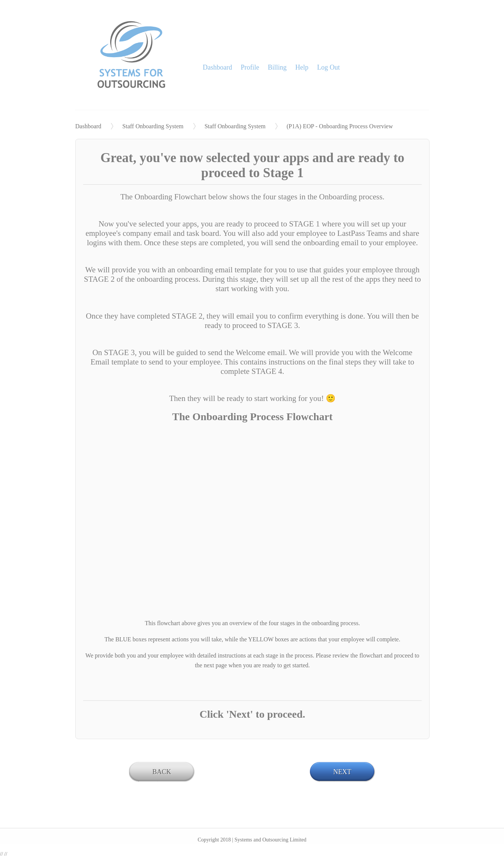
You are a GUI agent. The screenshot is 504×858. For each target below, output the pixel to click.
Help (302, 67)
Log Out (329, 67)
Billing (277, 67)
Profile (250, 67)
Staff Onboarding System (153, 126)
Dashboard (217, 67)
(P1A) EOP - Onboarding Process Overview (340, 126)
